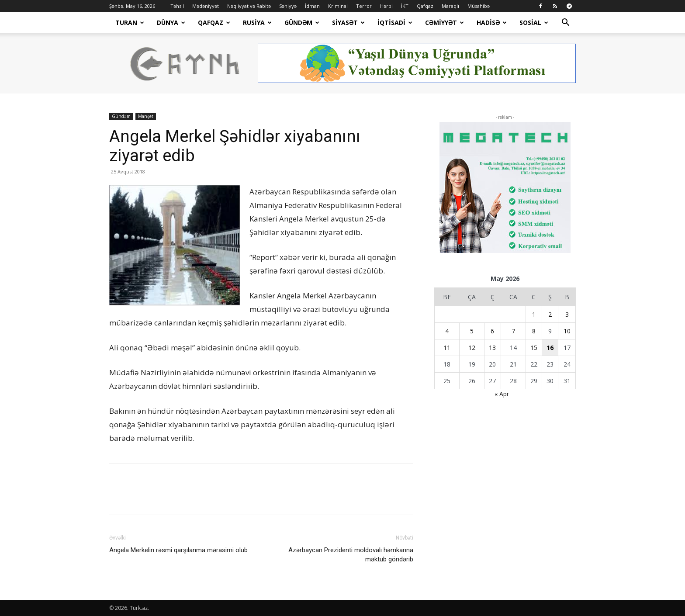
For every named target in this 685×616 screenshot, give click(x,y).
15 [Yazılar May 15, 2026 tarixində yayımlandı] (534, 348)
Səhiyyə (288, 6)
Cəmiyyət (445, 22)
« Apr (502, 394)
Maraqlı (450, 6)
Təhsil (177, 6)
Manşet (146, 116)
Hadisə (492, 22)
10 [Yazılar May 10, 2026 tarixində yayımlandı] (567, 331)
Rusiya (257, 22)
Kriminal (338, 6)
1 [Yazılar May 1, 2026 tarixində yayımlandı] (534, 314)
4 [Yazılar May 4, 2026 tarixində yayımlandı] (447, 331)
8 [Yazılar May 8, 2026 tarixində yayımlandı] (534, 331)
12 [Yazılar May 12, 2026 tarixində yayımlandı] (472, 348)
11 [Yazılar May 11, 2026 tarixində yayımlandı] (447, 348)
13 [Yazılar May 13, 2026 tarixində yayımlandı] (492, 348)
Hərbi (386, 6)
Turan (130, 22)
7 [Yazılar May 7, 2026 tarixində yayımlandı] (513, 331)
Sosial (534, 22)
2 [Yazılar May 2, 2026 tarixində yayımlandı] (550, 314)
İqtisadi (395, 22)
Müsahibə (479, 6)
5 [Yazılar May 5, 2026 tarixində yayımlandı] (472, 331)
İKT (405, 6)
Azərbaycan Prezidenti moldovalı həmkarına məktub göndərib (351, 555)
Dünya (171, 22)
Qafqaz (425, 6)
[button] (565, 23)
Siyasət (348, 22)
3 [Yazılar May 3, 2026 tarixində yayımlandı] (567, 314)
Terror (364, 6)
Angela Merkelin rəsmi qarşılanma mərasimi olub (178, 550)
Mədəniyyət (206, 6)
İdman (312, 6)
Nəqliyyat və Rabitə (249, 6)
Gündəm (302, 22)
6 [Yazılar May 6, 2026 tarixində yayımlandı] (492, 331)
